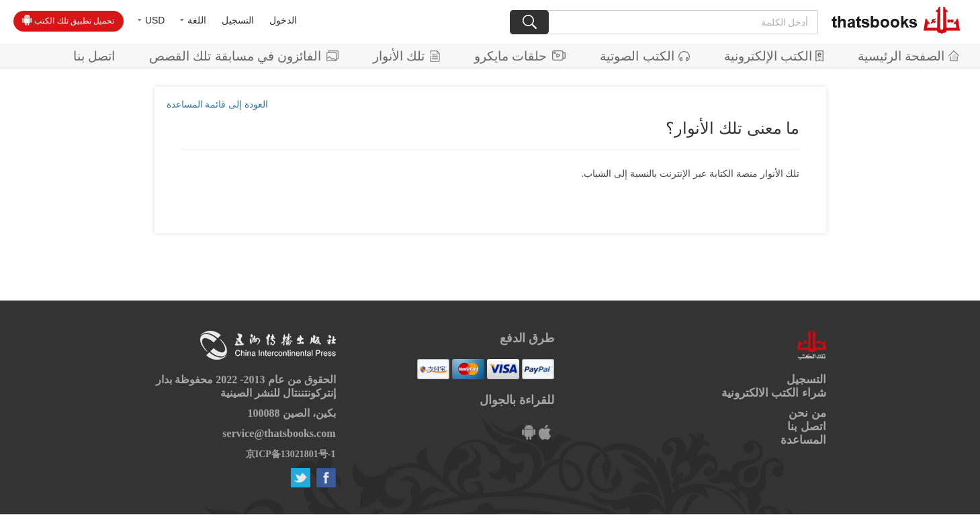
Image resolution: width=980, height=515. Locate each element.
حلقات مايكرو (520, 56)
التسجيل (238, 20)
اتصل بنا (94, 56)
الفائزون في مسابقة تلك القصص (244, 56)
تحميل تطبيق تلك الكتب (68, 20)
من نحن (807, 413)
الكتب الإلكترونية (774, 56)
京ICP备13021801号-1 (291, 454)
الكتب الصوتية (644, 56)
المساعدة (803, 440)
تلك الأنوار (406, 56)
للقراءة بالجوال (517, 400)
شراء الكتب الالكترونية (774, 393)
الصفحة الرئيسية (908, 56)
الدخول (283, 20)
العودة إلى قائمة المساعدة (218, 104)
